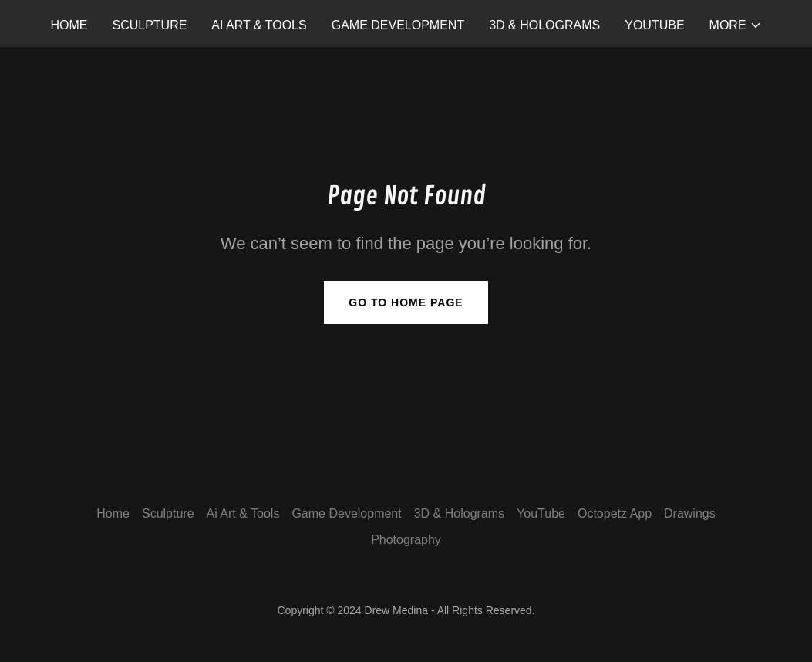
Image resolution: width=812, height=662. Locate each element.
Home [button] (113, 513)
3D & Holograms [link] (544, 25)
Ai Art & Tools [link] (259, 25)
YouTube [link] (654, 25)
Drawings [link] (690, 513)
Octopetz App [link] (615, 513)
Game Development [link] (398, 25)
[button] (736, 25)
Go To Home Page (406, 302)
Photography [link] (406, 540)
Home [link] (69, 25)
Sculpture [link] (149, 25)
